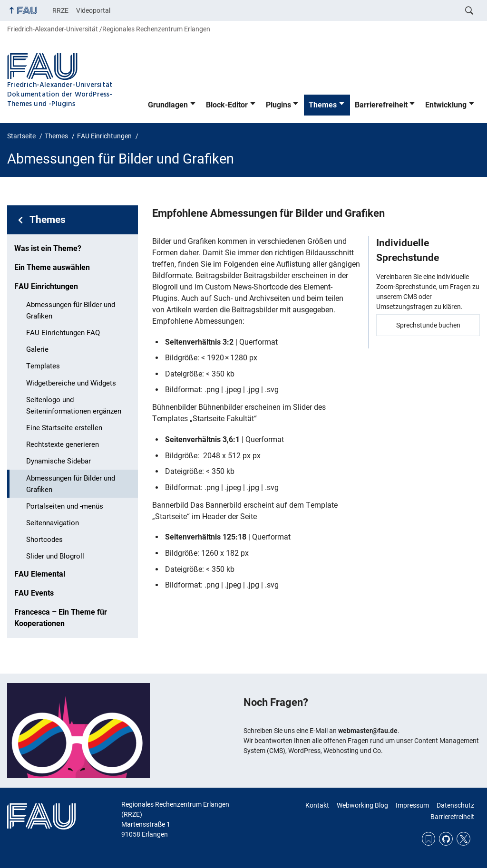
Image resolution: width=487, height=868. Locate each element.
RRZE (60, 10)
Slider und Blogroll (55, 556)
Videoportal (93, 10)
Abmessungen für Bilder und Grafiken (71, 310)
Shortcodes (44, 540)
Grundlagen (168, 105)
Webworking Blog (362, 805)
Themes (323, 105)
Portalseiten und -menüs (65, 506)
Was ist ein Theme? (48, 248)
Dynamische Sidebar (58, 461)
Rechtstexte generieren (63, 444)
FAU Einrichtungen (46, 286)
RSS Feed (429, 839)
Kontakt (317, 805)
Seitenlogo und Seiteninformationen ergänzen (74, 405)
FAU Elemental (40, 574)
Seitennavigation (53, 523)
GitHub (446, 839)
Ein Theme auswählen (52, 267)
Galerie (37, 349)
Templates (43, 366)
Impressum (412, 805)
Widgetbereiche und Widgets (71, 383)
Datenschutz (455, 805)
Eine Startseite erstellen (64, 428)
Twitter (463, 839)
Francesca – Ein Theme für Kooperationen (61, 618)
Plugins (278, 105)
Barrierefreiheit (381, 105)
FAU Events (34, 593)
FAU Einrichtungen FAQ (63, 333)
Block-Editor (227, 105)
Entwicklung (446, 105)
